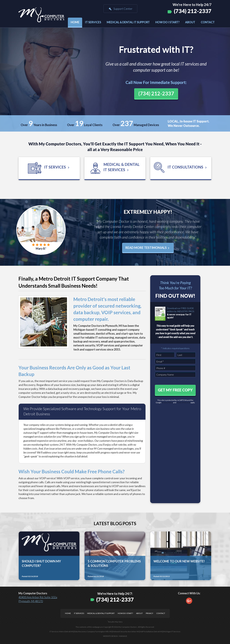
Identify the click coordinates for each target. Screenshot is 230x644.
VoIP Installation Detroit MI (151, 632)
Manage (123, 636)
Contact (208, 22)
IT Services (93, 22)
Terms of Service (183, 402)
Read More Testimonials (148, 248)
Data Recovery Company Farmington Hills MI (93, 632)
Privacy (149, 613)
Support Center (120, 9)
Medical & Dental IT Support (128, 22)
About (190, 22)
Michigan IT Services (172, 632)
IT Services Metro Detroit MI (61, 632)
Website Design (110, 636)
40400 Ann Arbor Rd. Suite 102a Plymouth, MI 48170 (38, 599)
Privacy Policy (167, 402)
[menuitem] (75, 23)
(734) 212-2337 (193, 11)
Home (75, 22)
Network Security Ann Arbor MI (126, 632)
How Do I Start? (167, 22)
